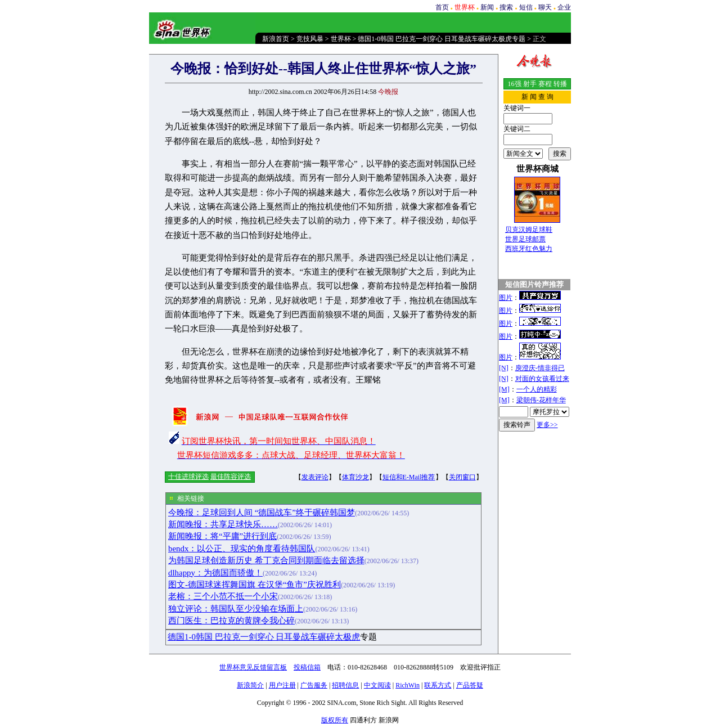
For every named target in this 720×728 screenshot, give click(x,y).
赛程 (545, 84)
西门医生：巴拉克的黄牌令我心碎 (231, 621)
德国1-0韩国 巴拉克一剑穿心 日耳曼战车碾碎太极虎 (264, 637)
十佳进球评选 (188, 477)
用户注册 (282, 685)
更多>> (547, 425)
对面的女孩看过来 (542, 379)
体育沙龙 (355, 477)
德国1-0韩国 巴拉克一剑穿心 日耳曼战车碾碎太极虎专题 (442, 39)
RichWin (408, 685)
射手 (530, 84)
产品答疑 (470, 685)
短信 (526, 7)
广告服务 (314, 685)
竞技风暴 (310, 39)
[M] (504, 389)
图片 (506, 298)
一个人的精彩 (537, 389)
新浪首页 (276, 39)
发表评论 (315, 477)
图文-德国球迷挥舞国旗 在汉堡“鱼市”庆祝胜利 (255, 585)
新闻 (487, 7)
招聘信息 (345, 685)
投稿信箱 (307, 667)
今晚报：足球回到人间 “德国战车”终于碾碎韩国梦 (262, 513)
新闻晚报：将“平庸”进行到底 (222, 536)
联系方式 (438, 685)
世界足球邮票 (525, 239)
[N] (504, 368)
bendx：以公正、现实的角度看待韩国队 (242, 549)
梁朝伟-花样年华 (541, 400)
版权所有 (335, 720)
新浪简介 (250, 685)
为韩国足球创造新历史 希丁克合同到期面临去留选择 (266, 560)
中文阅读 (377, 685)
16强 (515, 84)
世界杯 (341, 39)
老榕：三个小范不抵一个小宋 (223, 596)
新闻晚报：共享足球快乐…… (223, 524)
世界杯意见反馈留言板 (253, 667)
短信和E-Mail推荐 (409, 477)
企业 (564, 7)
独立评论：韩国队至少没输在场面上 (236, 609)
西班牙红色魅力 (529, 249)
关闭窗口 (462, 477)
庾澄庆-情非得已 (540, 368)
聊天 (545, 7)
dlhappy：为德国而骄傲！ (215, 573)
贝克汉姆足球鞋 (529, 230)
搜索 (506, 7)
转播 (560, 84)
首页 (442, 7)
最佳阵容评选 (231, 477)
